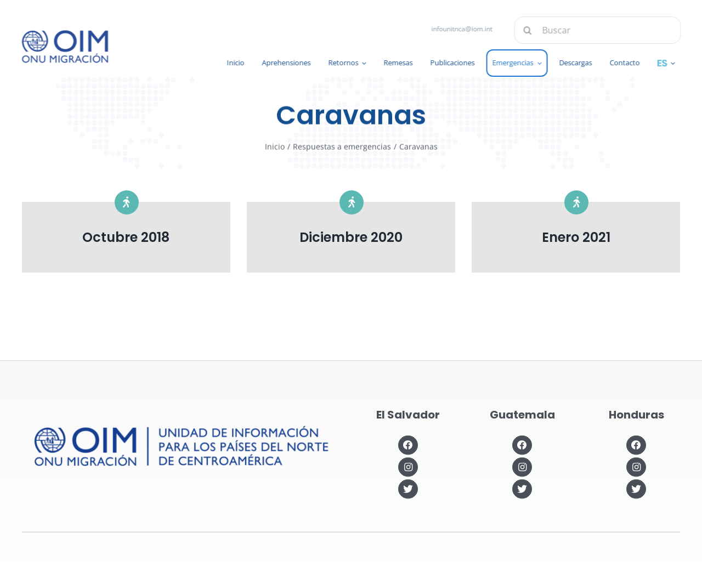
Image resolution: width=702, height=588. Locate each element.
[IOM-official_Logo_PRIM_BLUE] (64, 34)
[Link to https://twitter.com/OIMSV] (408, 489)
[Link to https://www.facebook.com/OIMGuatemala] (522, 445)
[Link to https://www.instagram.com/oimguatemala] (522, 467)
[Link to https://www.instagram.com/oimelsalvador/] (408, 467)
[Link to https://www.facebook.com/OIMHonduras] (636, 445)
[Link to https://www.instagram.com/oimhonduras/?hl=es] (636, 467)
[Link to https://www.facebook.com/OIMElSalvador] (408, 445)
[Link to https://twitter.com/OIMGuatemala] (522, 489)
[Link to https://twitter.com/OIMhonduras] (636, 489)
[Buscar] (599, 30)
